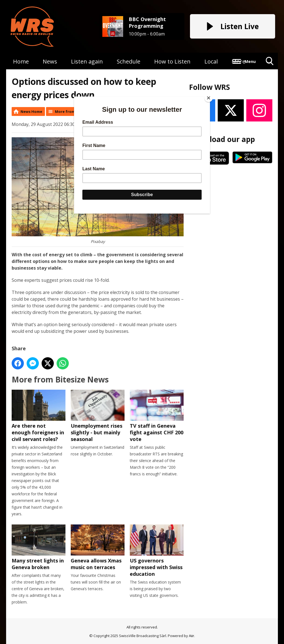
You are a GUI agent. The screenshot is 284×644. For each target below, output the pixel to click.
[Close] (209, 98)
